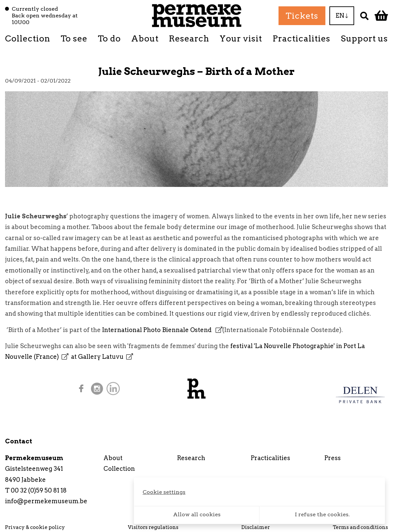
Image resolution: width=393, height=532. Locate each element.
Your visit (241, 38)
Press (333, 458)
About (145, 38)
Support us (364, 38)
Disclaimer (256, 527)
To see (74, 38)
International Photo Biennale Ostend (162, 330)
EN (342, 16)
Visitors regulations (153, 527)
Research (189, 38)
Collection (28, 38)
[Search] (364, 16)
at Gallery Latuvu (102, 357)
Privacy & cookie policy (35, 527)
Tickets (302, 16)
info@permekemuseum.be (46, 501)
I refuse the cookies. (322, 514)
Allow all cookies (197, 514)
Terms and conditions (360, 527)
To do (109, 38)
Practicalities (301, 38)
